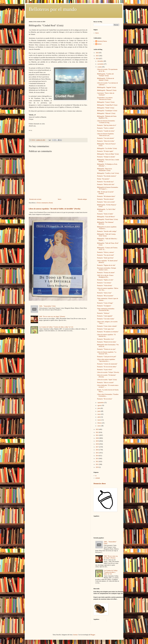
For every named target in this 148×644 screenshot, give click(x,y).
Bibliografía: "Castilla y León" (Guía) (108, 173)
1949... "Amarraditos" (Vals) (47, 306)
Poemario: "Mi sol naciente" (105, 296)
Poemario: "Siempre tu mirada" (106, 157)
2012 (97, 462)
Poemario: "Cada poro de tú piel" (107, 357)
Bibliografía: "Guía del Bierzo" (106, 217)
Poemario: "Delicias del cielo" (106, 184)
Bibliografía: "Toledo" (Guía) (106, 108)
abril (99, 417)
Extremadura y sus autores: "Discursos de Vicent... (105, 99)
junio (99, 411)
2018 (97, 444)
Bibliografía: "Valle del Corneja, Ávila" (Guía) (106, 235)
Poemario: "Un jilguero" (104, 306)
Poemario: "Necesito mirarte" (106, 199)
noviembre (101, 64)
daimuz (100, 44)
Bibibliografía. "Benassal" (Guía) (107, 90)
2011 (97, 464)
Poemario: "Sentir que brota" (105, 258)
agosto (99, 405)
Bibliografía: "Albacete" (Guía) (106, 113)
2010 (97, 467)
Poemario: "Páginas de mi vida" (106, 265)
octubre (100, 67)
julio (99, 408)
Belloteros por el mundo (53, 9)
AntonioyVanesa (102, 41)
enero (99, 426)
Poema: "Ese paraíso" (103, 179)
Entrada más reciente (35, 199)
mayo (99, 414)
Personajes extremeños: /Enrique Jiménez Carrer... (107, 269)
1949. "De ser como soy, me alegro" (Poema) (52, 316)
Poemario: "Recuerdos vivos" (106, 339)
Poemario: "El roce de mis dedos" (107, 367)
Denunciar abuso (100, 484)
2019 (97, 441)
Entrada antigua (82, 199)
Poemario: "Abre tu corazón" (106, 383)
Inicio (60, 199)
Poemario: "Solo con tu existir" (106, 202)
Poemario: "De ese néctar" (105, 399)
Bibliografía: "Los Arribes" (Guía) (107, 148)
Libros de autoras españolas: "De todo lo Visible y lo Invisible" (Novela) (55, 209)
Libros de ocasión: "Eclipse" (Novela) (108, 372)
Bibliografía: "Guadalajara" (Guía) (107, 111)
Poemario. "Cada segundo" (105, 316)
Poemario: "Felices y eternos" (106, 252)
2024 (97, 59)
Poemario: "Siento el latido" (105, 214)
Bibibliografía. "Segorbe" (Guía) (107, 87)
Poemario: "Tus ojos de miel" (106, 255)
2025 (97, 56)
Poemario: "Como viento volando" (107, 326)
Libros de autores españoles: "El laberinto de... (106, 335)
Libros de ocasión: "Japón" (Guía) (107, 380)
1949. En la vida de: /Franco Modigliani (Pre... (105, 276)
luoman (75, 635)
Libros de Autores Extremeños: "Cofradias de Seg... (106, 122)
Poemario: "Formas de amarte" (106, 273)
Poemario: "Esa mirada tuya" (106, 182)
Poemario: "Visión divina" (105, 286)
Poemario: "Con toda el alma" (106, 319)
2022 (97, 432)
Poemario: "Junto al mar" (104, 293)
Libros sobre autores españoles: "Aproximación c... (106, 360)
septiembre (101, 403)
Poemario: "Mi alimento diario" (106, 196)
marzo (99, 420)
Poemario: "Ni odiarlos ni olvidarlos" (108, 332)
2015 (97, 453)
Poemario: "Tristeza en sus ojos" (106, 349)
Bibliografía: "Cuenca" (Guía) (106, 102)
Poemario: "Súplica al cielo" (105, 280)
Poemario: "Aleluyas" (103, 313)
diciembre (100, 61)
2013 (97, 459)
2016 (97, 450)
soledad (98, 478)
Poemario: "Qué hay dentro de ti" (107, 125)
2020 (97, 438)
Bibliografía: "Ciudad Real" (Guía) (107, 105)
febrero (100, 423)
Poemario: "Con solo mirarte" (106, 138)
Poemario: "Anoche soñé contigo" (107, 231)
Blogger (93, 635)
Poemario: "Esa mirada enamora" (107, 176)
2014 (97, 456)
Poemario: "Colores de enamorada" (107, 364)
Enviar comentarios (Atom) (45, 203)
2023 (97, 429)
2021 (97, 435)
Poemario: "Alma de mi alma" (106, 141)
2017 (97, 447)
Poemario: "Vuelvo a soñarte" (106, 128)
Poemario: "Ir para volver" (105, 370)
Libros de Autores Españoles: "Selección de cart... (106, 135)
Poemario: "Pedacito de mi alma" (107, 342)
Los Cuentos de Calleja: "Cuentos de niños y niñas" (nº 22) (56, 327)
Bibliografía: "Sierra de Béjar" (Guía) (108, 154)
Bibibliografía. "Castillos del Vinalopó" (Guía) (105, 75)
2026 (97, 53)
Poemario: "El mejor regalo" (105, 151)
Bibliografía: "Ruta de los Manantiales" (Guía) (105, 170)
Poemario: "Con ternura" (104, 283)
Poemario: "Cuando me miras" (106, 131)
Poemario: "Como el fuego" (105, 303)
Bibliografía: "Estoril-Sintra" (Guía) (108, 219)
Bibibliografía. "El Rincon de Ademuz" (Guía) (106, 79)
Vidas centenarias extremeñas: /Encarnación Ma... (106, 310)
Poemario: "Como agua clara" (106, 329)
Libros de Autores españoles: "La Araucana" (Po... (107, 353)
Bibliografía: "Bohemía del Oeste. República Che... (107, 117)
